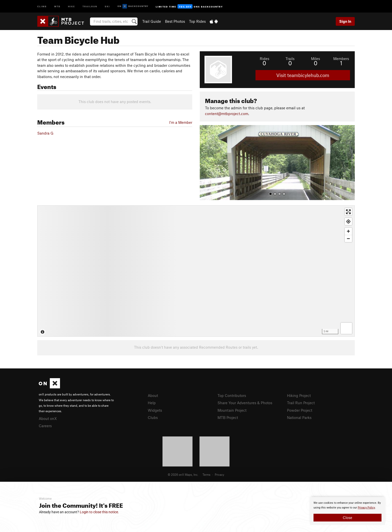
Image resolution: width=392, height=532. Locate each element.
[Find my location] (348, 221)
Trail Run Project (301, 403)
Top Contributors (232, 395)
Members (341, 59)
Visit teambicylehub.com (303, 75)
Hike (71, 6)
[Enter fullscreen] (348, 212)
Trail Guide (152, 21)
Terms (206, 474)
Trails (290, 59)
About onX (48, 418)
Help (152, 403)
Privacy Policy (366, 508)
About (153, 395)
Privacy (219, 474)
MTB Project (228, 417)
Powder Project (300, 410)
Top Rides (197, 21)
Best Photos (175, 21)
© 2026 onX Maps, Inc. (183, 474)
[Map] (196, 271)
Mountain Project (232, 410)
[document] (347, 511)
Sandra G (45, 133)
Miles (315, 59)
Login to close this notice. (99, 512)
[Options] (346, 328)
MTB (57, 6)
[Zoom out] (348, 238)
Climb (42, 6)
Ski (107, 6)
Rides (264, 59)
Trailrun (90, 6)
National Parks (299, 417)
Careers (45, 426)
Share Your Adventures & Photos (245, 403)
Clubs (153, 417)
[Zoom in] (348, 231)
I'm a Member (181, 122)
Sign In (345, 21)
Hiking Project (299, 395)
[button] (205, 163)
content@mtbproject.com (227, 114)
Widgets (155, 410)
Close (347, 517)
